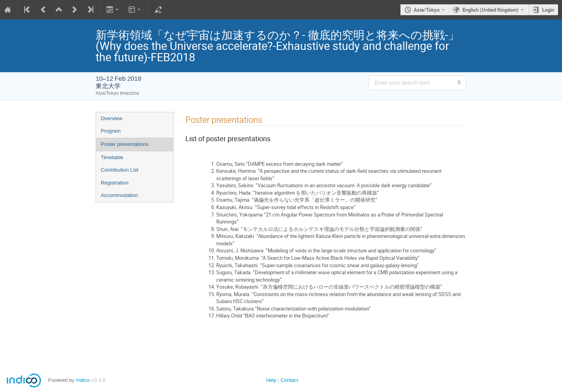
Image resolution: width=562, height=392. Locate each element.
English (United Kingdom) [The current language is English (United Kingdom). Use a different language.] (491, 10)
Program (111, 131)
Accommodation (119, 195)
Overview (112, 118)
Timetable (112, 157)
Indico (83, 380)
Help (271, 380)
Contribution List (119, 170)
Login (548, 10)
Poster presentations (124, 144)
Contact (289, 380)
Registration (115, 183)
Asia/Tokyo (427, 10)
